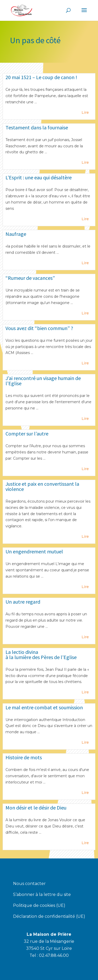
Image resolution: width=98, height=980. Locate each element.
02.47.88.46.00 (54, 955)
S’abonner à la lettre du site (42, 895)
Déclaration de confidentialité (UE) (49, 917)
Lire (85, 112)
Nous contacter (29, 884)
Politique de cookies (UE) (39, 906)
